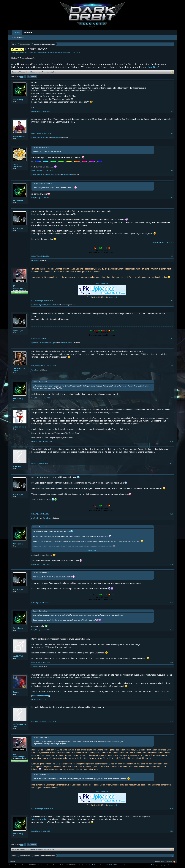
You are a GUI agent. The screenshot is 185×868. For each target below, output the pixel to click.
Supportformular (102, 284)
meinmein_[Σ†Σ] (19, 427)
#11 (171, 464)
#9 (172, 398)
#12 (171, 514)
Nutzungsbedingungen (159, 865)
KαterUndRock (19, 136)
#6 (172, 301)
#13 (171, 564)
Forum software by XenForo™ (66, 865)
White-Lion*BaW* (17, 165)
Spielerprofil (113, 297)
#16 (171, 662)
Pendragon (57, 138)
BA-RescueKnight (19, 287)
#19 (171, 809)
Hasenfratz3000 (53, 305)
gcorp (55, 343)
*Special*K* (43, 305)
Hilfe (163, 862)
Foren (17, 33)
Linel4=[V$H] (35, 518)
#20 (171, 831)
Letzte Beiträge (17, 37)
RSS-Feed (174, 862)
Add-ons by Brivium (106, 865)
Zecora (16, 692)
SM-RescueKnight (39, 819)
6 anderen (64, 305)
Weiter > (33, 77)
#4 (172, 198)
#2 (172, 134)
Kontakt (158, 862)
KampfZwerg (60, 53)
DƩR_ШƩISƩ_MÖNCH (19, 370)
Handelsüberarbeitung (41, 696)
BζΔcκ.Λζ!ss (18, 228)
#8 (172, 366)
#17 (171, 699)
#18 (171, 722)
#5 (172, 256)
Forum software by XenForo (28, 865)
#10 (171, 441)
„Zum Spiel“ (153, 67)
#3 (172, 170)
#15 (171, 630)
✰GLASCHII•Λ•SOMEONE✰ (41, 138)
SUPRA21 (17, 466)
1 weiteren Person (66, 343)
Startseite (169, 862)
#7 (172, 339)
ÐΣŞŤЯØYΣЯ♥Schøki (19, 725)
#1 (172, 111)
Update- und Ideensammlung (38, 53)
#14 (171, 603)
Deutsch (12, 862)
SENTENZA (55, 175)
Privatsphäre (172, 865)
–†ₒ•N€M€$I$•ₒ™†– (46, 343)
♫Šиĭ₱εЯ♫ (34, 305)
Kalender (28, 32)
